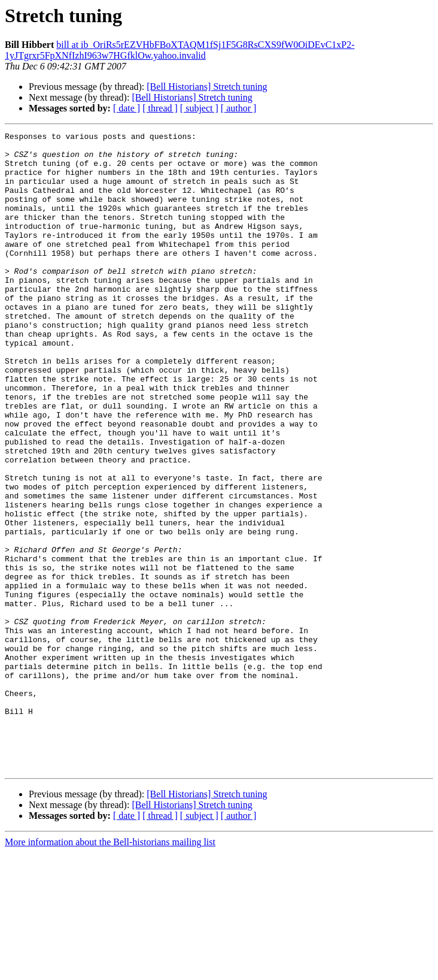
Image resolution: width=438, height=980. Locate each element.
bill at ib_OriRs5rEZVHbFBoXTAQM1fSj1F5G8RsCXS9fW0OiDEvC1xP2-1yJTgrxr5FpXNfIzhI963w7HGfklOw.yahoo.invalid (180, 50)
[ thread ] (160, 108)
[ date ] (127, 108)
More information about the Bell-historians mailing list (110, 970)
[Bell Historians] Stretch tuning (207, 87)
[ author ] (239, 108)
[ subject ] (199, 108)
